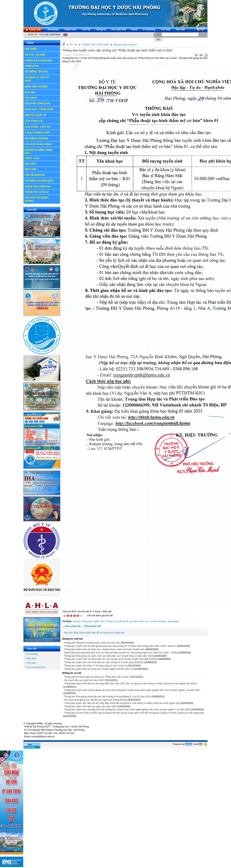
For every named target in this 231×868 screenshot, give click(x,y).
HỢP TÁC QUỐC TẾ (42, 115)
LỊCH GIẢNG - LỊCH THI (42, 127)
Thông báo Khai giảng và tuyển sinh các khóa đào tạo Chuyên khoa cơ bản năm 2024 (109, 656)
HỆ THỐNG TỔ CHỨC (42, 71)
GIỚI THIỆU (42, 49)
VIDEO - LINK (42, 158)
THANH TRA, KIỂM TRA (38, 187)
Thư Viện (31, 663)
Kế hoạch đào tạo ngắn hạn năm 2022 (84, 680)
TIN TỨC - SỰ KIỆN (42, 55)
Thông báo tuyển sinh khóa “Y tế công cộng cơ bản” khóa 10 (95, 666)
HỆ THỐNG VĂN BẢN (42, 138)
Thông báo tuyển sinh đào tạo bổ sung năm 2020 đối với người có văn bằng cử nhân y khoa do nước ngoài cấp (122, 703)
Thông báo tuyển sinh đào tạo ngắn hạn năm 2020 (90, 706)
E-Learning (32, 654)
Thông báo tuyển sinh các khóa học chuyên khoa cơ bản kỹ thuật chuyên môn (104, 649)
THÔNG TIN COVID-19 (37, 192)
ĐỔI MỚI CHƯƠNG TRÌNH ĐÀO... (38, 152)
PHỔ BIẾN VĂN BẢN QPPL (39, 181)
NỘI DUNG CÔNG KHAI (37, 103)
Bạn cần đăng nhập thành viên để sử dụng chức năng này (94, 633)
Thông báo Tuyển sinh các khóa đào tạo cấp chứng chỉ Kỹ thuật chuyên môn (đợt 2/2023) (110, 659)
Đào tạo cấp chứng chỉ (125, 45)
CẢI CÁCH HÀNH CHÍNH (38, 144)
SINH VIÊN (42, 169)
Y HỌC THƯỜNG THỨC (37, 133)
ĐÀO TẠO (42, 92)
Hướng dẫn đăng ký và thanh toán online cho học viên (92, 643)
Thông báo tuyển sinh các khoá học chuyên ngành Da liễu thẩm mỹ (99, 669)
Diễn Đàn (31, 658)
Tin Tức (74, 45)
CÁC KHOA (42, 98)
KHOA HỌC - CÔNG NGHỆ (42, 109)
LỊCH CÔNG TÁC (42, 121)
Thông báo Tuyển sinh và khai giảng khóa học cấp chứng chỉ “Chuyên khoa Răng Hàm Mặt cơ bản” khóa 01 (120, 646)
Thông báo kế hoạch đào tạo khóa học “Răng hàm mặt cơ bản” (97, 677)
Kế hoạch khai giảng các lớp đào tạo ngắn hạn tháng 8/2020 (95, 700)
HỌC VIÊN (42, 164)
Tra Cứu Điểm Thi (36, 667)
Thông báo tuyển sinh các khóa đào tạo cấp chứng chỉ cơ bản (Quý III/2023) (104, 662)
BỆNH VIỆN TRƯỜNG (42, 86)
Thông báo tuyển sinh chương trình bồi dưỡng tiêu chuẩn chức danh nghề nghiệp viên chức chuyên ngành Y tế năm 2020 (127, 710)
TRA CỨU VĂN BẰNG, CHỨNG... (42, 199)
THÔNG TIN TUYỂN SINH (42, 60)
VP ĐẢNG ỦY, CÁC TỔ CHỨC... (42, 79)
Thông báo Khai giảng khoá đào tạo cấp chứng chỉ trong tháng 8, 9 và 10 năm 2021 (107, 697)
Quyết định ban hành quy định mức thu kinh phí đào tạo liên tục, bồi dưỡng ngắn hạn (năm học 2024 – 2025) (121, 653)
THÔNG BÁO (42, 66)
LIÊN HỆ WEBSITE (35, 175)
